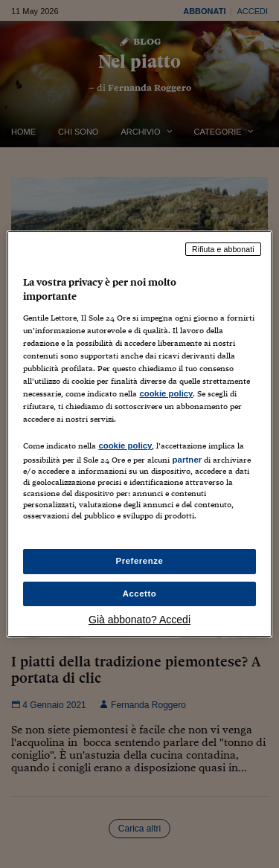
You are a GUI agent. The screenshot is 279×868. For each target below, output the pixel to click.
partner (187, 460)
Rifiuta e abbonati (223, 249)
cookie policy (166, 393)
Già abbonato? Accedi (139, 620)
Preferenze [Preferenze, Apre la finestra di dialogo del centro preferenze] (140, 561)
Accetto (140, 594)
